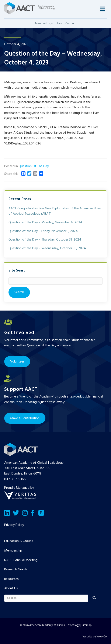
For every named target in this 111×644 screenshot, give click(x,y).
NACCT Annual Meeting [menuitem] (21, 560)
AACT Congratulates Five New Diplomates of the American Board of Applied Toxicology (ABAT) (55, 211)
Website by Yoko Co (95, 637)
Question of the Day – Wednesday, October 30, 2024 (47, 248)
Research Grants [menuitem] (16, 570)
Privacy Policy (14, 525)
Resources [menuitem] (11, 579)
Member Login (44, 23)
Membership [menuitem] (13, 551)
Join (59, 23)
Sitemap (87, 625)
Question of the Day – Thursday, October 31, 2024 (45, 240)
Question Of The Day (34, 166)
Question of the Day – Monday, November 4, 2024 (45, 223)
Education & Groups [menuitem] (19, 541)
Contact (71, 23)
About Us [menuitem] (11, 588)
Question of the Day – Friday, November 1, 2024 (43, 231)
